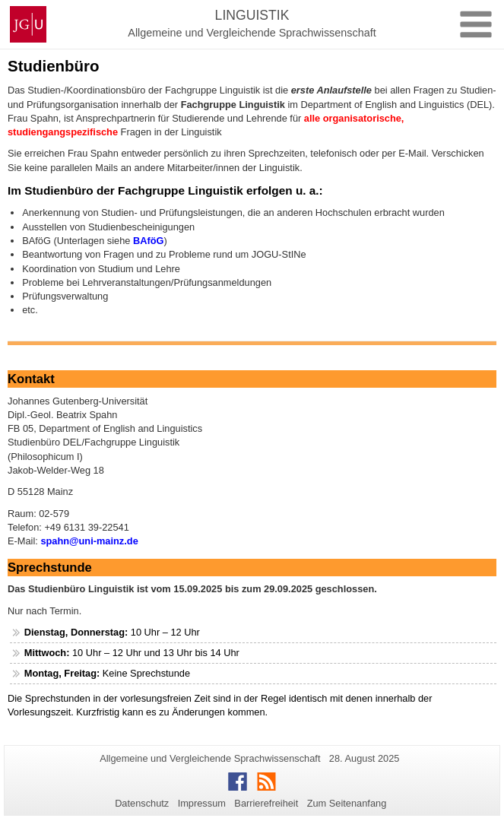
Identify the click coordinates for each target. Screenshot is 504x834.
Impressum (202, 803)
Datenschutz (142, 803)
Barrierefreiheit (266, 803)
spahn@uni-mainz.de (89, 541)
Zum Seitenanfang (347, 803)
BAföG (149, 241)
